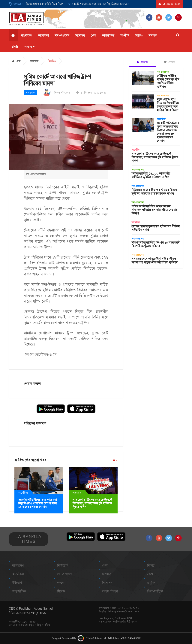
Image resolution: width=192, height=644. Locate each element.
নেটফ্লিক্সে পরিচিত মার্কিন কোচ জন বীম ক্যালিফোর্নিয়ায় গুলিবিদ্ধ (168, 81)
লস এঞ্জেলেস (62, 35)
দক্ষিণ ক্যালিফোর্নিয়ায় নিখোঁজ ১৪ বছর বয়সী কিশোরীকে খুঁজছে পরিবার (156, 244)
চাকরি (15, 47)
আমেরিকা (43, 35)
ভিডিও (139, 35)
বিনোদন (80, 35)
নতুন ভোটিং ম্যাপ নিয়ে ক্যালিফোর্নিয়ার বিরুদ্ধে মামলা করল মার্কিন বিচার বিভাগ (168, 105)
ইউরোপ (17, 583)
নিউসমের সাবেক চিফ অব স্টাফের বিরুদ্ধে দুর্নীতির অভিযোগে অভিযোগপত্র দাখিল (154, 192)
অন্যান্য (29, 47)
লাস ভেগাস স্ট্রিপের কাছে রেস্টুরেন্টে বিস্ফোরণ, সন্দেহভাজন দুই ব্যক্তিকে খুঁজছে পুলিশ (92, 503)
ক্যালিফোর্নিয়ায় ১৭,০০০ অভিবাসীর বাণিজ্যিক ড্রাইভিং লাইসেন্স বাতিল (151, 175)
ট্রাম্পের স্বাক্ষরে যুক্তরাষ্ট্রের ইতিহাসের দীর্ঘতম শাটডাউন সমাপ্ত (156, 228)
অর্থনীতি (125, 35)
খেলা (93, 35)
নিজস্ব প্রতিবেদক (62, 93)
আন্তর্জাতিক (108, 35)
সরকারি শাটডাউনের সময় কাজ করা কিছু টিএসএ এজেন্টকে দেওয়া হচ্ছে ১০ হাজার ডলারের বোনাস (121, 4)
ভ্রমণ (150, 574)
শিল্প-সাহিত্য (155, 591)
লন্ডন (61, 583)
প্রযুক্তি (151, 583)
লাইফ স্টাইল (110, 591)
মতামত (153, 35)
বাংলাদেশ (27, 35)
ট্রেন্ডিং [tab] (170, 62)
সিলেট (61, 591)
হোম (16, 61)
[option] (117, 4)
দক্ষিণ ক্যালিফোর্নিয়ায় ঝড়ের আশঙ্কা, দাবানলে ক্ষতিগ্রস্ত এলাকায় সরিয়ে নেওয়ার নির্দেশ (154, 210)
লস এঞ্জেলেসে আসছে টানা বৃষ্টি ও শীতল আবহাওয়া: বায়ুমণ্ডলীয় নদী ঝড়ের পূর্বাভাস (155, 261)
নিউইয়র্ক (63, 565)
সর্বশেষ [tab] (142, 62)
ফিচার (151, 565)
